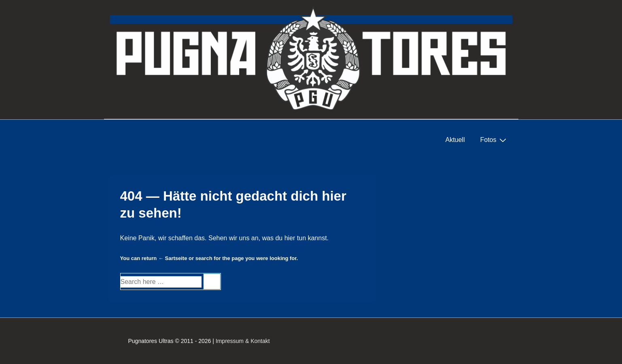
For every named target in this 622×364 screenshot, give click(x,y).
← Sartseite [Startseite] (173, 258)
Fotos (494, 140)
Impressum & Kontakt (243, 341)
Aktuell (455, 140)
